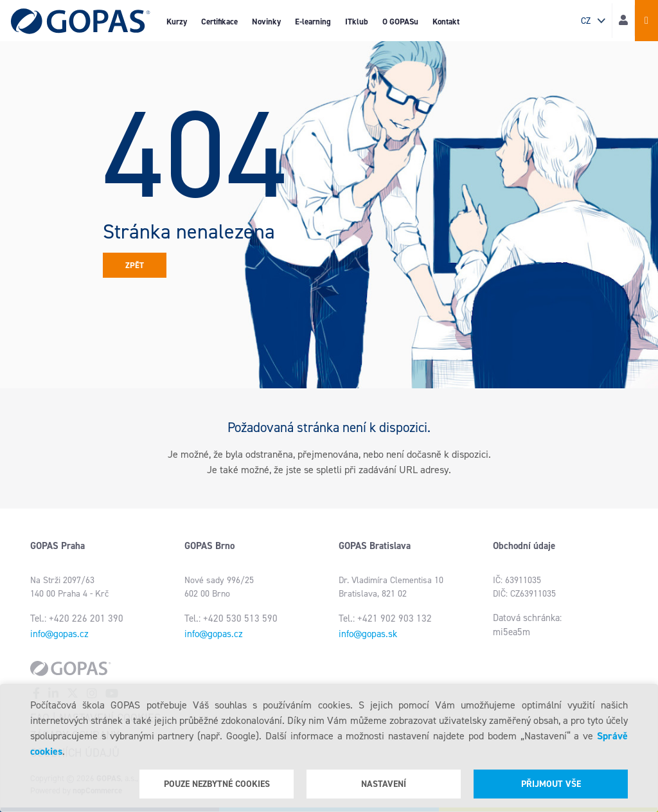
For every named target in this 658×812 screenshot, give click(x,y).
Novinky (266, 22)
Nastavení (384, 784)
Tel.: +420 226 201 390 (77, 618)
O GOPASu (400, 22)
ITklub (357, 22)
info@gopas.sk (368, 634)
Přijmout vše (551, 784)
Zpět (135, 265)
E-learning (313, 22)
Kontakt (446, 22)
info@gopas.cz (59, 634)
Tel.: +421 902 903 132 (385, 618)
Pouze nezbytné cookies (217, 784)
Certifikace (219, 22)
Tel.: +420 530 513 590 (231, 618)
